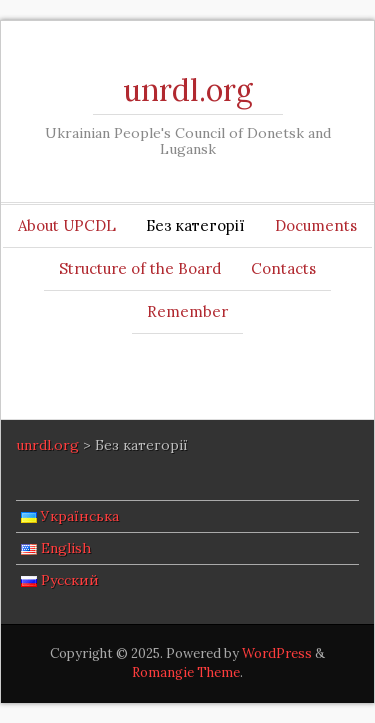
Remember (187, 311)
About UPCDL (67, 225)
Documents (316, 225)
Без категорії (195, 225)
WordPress (277, 653)
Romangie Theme (186, 672)
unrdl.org (188, 90)
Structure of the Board (140, 268)
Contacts (283, 268)
